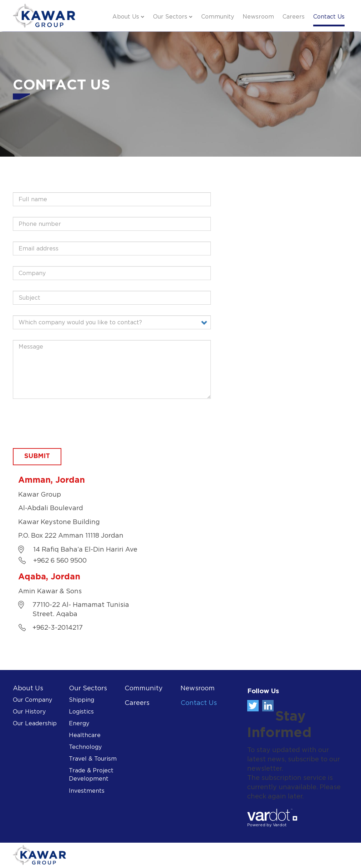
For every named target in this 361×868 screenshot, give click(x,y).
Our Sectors (170, 17)
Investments (87, 791)
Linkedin (268, 706)
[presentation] (67, 423)
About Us (126, 17)
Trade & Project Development (91, 775)
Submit (37, 456)
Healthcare (85, 735)
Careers (294, 17)
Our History (29, 712)
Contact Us (329, 17)
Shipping (82, 700)
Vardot (280, 825)
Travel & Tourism (93, 759)
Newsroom (258, 17)
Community (218, 17)
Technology (85, 747)
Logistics (81, 712)
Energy (79, 724)
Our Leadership (35, 724)
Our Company (32, 700)
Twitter (253, 706)
